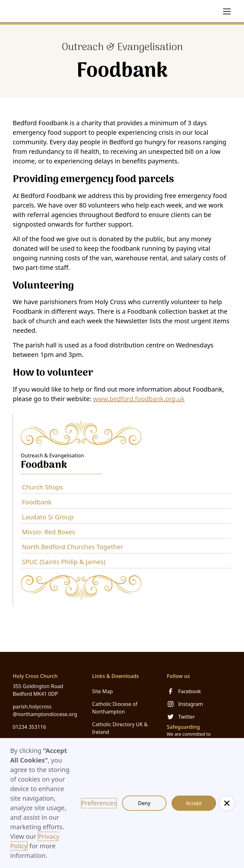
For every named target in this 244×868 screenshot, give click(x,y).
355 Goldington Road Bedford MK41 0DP (38, 690)
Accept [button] (194, 803)
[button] (226, 11)
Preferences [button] (99, 803)
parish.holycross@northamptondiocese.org (45, 710)
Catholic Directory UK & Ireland (120, 728)
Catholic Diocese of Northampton (115, 708)
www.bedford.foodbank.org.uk (139, 399)
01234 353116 (29, 727)
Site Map (102, 691)
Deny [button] (144, 803)
